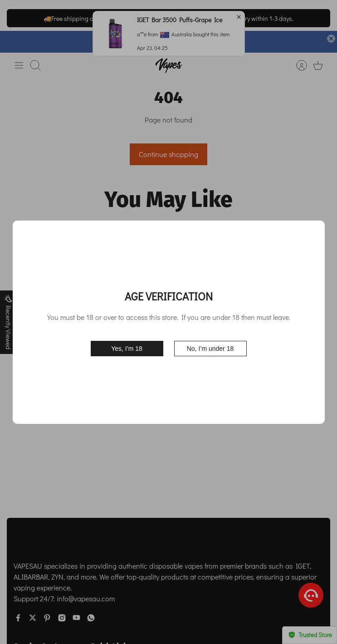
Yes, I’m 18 (127, 349)
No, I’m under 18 (210, 349)
